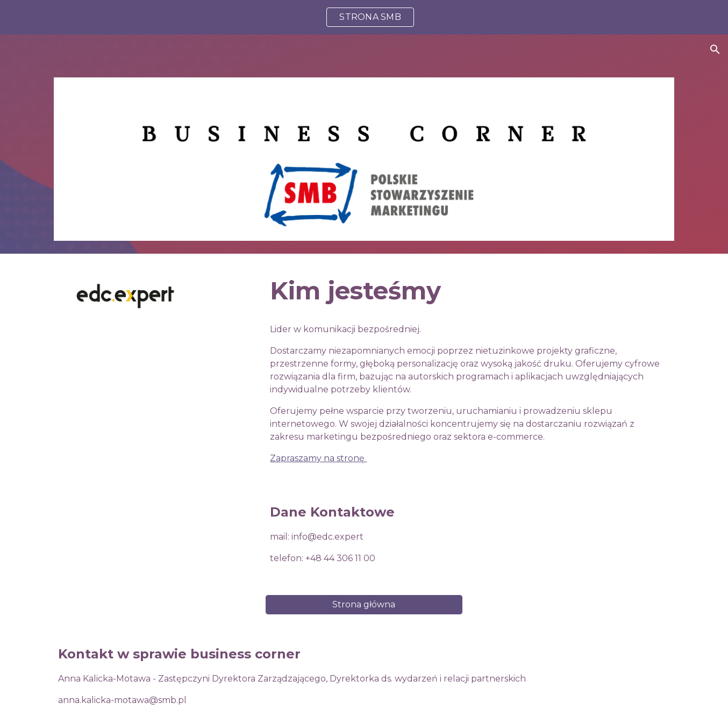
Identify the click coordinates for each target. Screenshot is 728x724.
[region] (364, 17)
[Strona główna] (364, 604)
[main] (470, 291)
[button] (715, 49)
